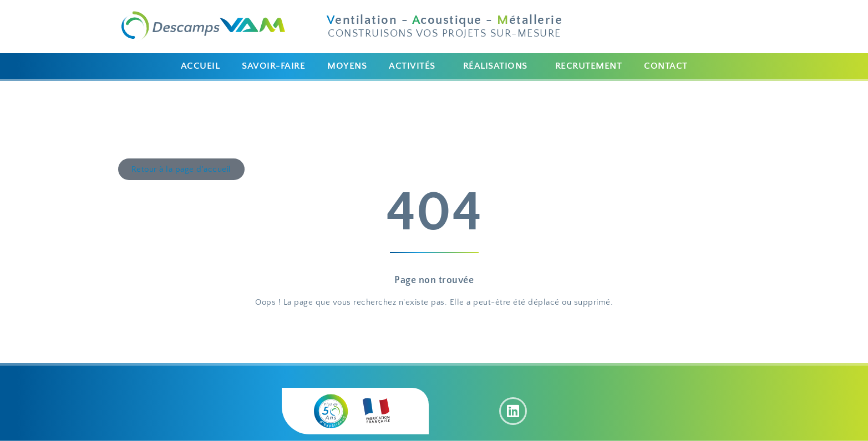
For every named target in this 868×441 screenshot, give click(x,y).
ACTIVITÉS (412, 66)
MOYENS (347, 66)
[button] (415, 66)
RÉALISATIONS (495, 66)
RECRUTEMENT (589, 66)
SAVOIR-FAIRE (273, 66)
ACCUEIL (200, 66)
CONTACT (666, 66)
